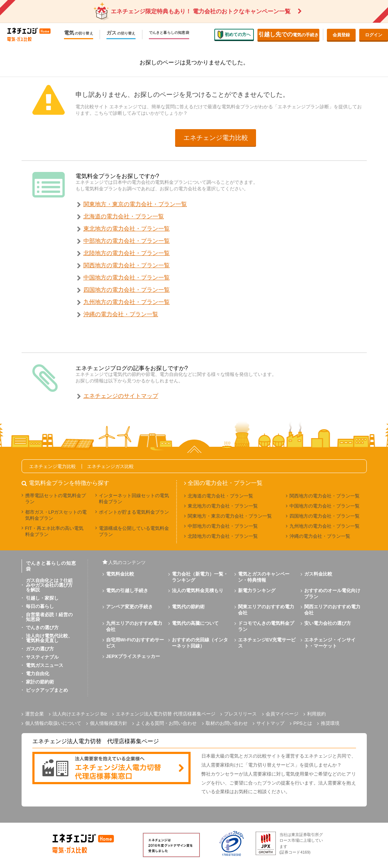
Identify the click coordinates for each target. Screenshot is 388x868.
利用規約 (316, 714)
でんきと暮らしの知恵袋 (169, 33)
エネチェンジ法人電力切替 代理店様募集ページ (166, 714)
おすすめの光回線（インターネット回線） (200, 643)
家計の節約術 (40, 682)
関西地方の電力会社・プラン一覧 (127, 265)
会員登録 (341, 35)
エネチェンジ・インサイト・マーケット (330, 643)
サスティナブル (42, 657)
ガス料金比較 (318, 574)
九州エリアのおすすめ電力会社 (134, 626)
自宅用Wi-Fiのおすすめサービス (135, 643)
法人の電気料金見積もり (198, 590)
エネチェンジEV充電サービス (267, 643)
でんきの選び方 (42, 628)
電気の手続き (288, 34)
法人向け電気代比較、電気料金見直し (49, 638)
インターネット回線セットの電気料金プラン (134, 499)
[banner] (111, 769)
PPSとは (303, 723)
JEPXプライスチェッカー (133, 656)
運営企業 (35, 714)
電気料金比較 (120, 574)
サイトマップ (270, 723)
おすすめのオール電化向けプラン (332, 594)
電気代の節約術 (188, 607)
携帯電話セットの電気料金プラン (56, 499)
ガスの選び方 (40, 649)
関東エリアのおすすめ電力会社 (266, 610)
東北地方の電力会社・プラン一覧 (127, 229)
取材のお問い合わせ (227, 723)
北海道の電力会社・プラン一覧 (124, 216)
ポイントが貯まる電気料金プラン (134, 512)
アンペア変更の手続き (129, 607)
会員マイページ (282, 714)
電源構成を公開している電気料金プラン (134, 531)
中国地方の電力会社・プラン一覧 (127, 278)
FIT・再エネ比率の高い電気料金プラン (54, 531)
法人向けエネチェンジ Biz (80, 714)
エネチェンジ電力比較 (216, 138)
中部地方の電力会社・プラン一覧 (127, 241)
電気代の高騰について (195, 623)
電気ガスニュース (45, 665)
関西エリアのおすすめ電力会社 (332, 610)
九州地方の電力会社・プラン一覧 (127, 302)
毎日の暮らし (40, 606)
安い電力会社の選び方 (328, 623)
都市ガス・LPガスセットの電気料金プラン (56, 515)
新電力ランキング (257, 590)
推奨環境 (330, 723)
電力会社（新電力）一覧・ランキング (200, 577)
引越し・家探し (42, 598)
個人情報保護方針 (109, 723)
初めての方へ (234, 35)
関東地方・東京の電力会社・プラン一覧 (135, 204)
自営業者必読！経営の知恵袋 (49, 617)
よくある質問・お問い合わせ (166, 723)
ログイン (374, 35)
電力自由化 (38, 674)
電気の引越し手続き (127, 590)
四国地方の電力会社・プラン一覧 (127, 290)
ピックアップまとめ (47, 690)
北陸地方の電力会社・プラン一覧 (127, 253)
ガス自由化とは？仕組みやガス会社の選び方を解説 (49, 585)
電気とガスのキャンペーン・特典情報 (264, 577)
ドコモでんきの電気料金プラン (266, 626)
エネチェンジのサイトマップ (121, 396)
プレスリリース (240, 714)
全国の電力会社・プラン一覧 (225, 483)
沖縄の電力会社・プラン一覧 (121, 314)
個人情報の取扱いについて (53, 723)
